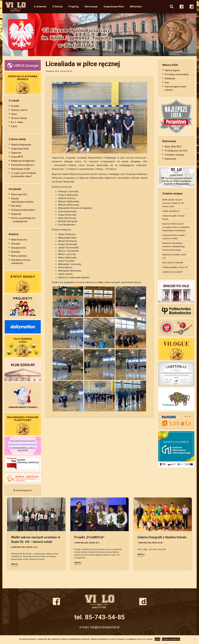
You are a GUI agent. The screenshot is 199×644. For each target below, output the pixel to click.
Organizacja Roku (114, 7)
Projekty (74, 7)
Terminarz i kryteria (174, 155)
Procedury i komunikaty (177, 74)
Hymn (14, 114)
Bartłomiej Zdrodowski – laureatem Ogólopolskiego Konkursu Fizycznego (174, 247)
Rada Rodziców (19, 240)
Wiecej (15, 564)
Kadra (14, 126)
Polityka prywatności (171, 639)
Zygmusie (16, 153)
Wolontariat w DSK (21, 169)
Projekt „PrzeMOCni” (171, 211)
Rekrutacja (91, 7)
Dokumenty (170, 159)
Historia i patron (19, 110)
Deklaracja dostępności (23, 161)
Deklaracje (170, 78)
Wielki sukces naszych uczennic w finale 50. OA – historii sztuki (174, 203)
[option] (99, 35)
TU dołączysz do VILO (176, 151)
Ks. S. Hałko (17, 122)
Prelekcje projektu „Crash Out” (175, 267)
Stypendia (16, 214)
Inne (167, 83)
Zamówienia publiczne (23, 165)
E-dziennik (40, 7)
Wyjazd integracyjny (21, 145)
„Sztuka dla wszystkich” (173, 272)
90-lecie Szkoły (19, 118)
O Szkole (58, 7)
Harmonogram (172, 70)
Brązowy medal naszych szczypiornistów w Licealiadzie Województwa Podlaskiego (176, 227)
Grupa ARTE (17, 157)
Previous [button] (12, 35)
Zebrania (16, 244)
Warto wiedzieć (19, 256)
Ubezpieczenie (18, 248)
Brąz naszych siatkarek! (173, 263)
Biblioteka (136, 7)
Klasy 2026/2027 (173, 147)
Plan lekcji (16, 206)
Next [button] (187, 35)
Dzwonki (15, 252)
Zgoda (157, 639)
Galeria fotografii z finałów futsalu (162, 537)
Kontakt (15, 106)
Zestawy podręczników (23, 210)
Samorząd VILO (19, 194)
